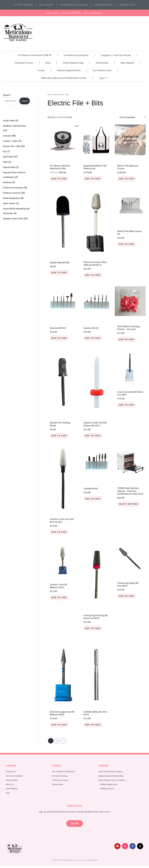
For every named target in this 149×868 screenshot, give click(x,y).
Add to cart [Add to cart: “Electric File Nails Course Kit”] (127, 244)
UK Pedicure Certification (76, 55)
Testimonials (102, 63)
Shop (48, 63)
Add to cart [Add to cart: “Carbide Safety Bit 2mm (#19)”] (93, 726)
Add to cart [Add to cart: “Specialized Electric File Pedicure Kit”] (93, 179)
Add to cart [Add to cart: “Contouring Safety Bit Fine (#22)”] (127, 597)
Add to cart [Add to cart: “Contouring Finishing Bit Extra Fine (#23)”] (93, 630)
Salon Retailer (127, 63)
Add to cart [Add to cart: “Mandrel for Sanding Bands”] (60, 436)
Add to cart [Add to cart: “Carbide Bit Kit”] (93, 500)
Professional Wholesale (74, 5)
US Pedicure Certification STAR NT (35, 55)
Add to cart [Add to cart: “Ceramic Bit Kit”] (93, 339)
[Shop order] (132, 117)
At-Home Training (23, 5)
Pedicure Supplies (104, 5)
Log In (103, 78)
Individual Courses (24, 63)
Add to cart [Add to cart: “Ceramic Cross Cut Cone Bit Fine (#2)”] (60, 533)
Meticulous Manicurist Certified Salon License (64, 78)
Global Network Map (73, 63)
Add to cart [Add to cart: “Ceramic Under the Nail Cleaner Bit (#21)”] (93, 436)
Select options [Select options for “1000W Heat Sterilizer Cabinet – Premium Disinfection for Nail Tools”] (129, 505)
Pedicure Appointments (69, 70)
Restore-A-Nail (128, 5)
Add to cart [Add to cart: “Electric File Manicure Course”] (127, 179)
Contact (41, 70)
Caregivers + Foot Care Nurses (116, 55)
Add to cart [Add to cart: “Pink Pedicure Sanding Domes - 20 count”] (127, 340)
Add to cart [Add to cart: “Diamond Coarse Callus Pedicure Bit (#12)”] (93, 275)
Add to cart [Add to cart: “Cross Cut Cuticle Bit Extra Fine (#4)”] (127, 406)
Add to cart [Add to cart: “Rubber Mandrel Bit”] (60, 273)
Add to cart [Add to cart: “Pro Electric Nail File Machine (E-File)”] (60, 179)
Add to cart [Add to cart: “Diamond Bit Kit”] (60, 339)
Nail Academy (46, 5)
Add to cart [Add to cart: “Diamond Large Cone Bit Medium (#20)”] (60, 726)
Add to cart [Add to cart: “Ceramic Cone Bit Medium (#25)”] (60, 599)
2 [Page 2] (57, 743)
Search (7, 95)
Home (50, 95)
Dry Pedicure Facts (102, 70)
